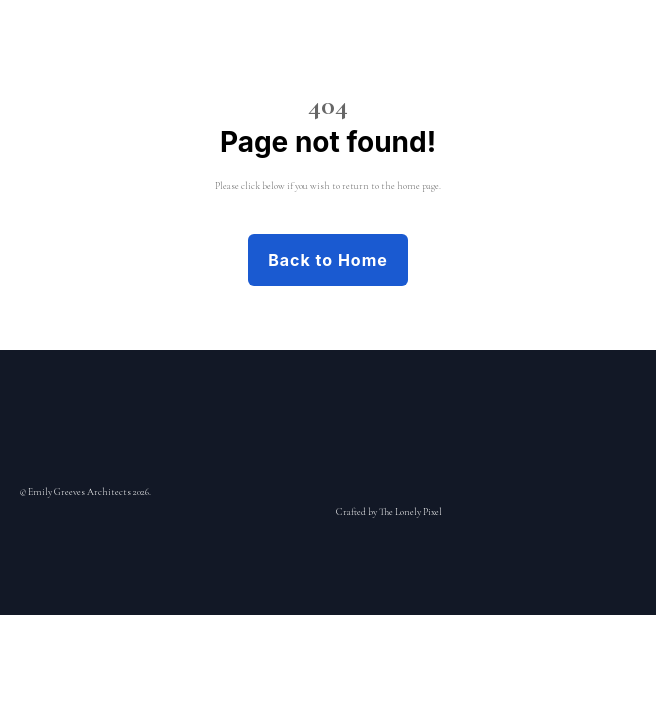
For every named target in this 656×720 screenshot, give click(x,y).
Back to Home (328, 260)
